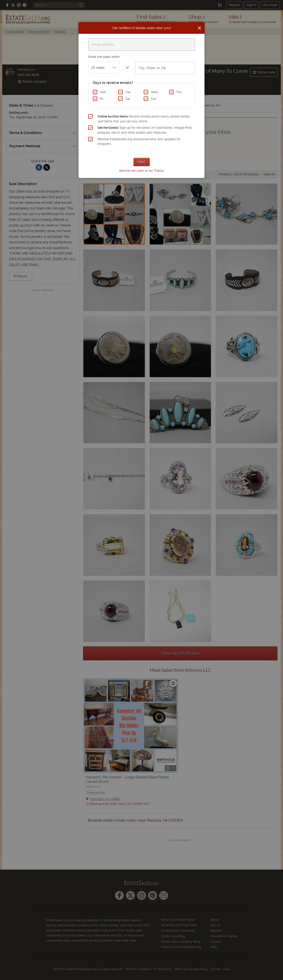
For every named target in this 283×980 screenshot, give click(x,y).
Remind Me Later (132, 171)
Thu (179, 92)
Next (142, 162)
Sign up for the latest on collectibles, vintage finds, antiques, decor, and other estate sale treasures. (145, 130)
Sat (128, 99)
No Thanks (156, 171)
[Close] (199, 28)
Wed (154, 92)
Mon (103, 92)
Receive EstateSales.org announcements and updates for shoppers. (139, 142)
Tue (128, 92)
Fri (102, 99)
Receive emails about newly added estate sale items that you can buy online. (143, 119)
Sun (154, 99)
